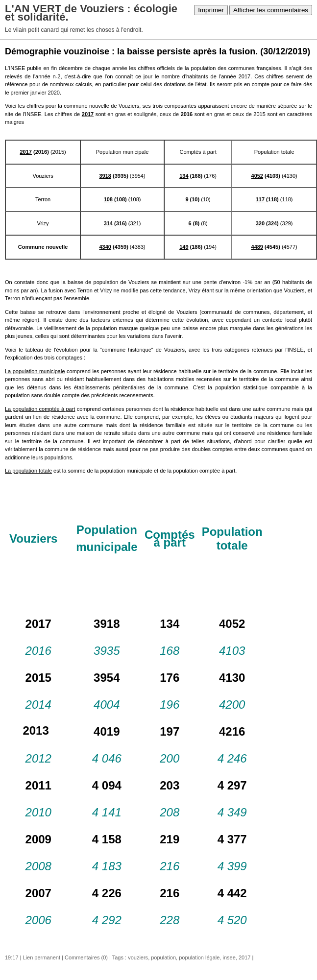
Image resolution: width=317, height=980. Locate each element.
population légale (199, 957)
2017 (244, 957)
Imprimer (211, 10)
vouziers (138, 957)
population (163, 957)
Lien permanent (42, 957)
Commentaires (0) (86, 957)
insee (229, 957)
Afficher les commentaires (271, 10)
